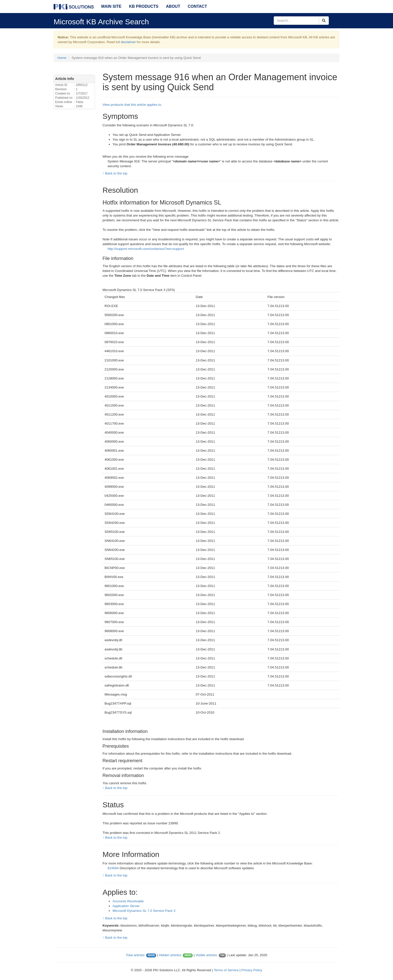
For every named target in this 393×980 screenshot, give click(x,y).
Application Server (126, 906)
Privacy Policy (252, 970)
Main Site (111, 6)
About (173, 6)
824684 (114, 868)
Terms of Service (226, 970)
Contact (197, 6)
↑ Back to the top (115, 173)
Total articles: (136, 955)
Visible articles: (207, 955)
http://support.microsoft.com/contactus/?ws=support (146, 249)
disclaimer (128, 42)
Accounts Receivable (128, 901)
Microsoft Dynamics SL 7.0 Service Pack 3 (144, 911)
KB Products (144, 6)
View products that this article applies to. (132, 105)
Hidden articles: (170, 955)
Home (62, 58)
